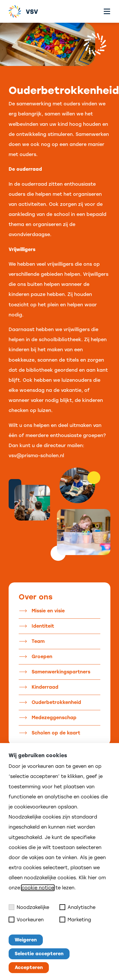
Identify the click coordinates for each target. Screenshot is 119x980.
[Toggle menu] (107, 11)
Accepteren (29, 967)
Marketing (75, 920)
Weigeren (26, 940)
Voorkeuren (26, 920)
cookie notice (38, 888)
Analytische (77, 907)
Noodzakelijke (29, 907)
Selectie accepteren (39, 954)
